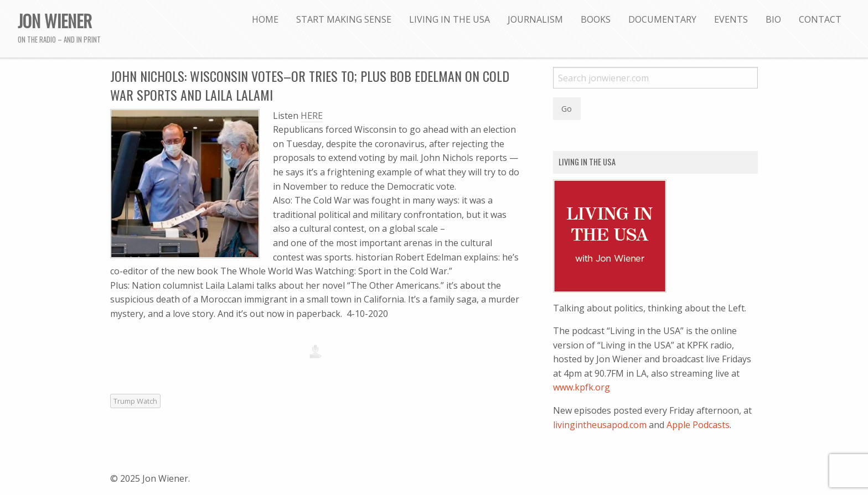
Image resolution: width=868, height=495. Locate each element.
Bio (773, 19)
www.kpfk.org (582, 387)
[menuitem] (265, 19)
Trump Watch (135, 401)
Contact (820, 19)
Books (596, 19)
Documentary (662, 19)
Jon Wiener (55, 20)
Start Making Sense (344, 19)
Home (265, 19)
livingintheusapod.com (600, 425)
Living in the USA (449, 19)
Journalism (535, 19)
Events (731, 19)
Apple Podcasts (698, 425)
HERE (312, 116)
